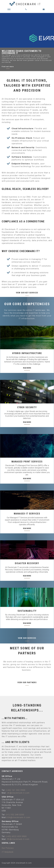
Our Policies (8, 848)
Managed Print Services (27, 462)
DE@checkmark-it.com (18, 839)
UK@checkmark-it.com (18, 793)
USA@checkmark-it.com (18, 817)
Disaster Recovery (27, 563)
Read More (27, 368)
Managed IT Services (27, 514)
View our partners (27, 682)
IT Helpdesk (8, 852)
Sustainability (27, 611)
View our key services (27, 293)
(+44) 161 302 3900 (16, 790)
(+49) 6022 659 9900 (16, 836)
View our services (27, 638)
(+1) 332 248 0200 (15, 815)
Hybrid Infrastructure (27, 353)
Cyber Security (27, 407)
